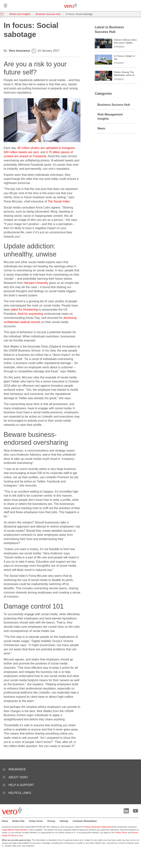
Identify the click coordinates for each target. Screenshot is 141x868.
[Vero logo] (70, 6)
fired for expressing (30, 314)
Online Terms (36, 821)
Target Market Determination (15, 830)
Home (5, 821)
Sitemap (64, 821)
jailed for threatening (24, 309)
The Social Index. (59, 201)
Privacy (51, 821)
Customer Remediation (85, 821)
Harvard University (36, 283)
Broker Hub (18, 821)
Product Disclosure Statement (97, 827)
